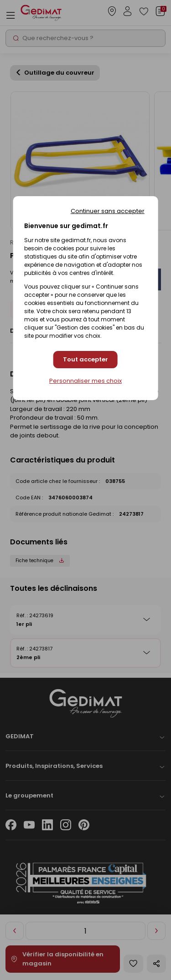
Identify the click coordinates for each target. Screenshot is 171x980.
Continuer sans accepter (108, 211)
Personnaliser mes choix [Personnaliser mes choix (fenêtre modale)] (85, 381)
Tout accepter (85, 359)
